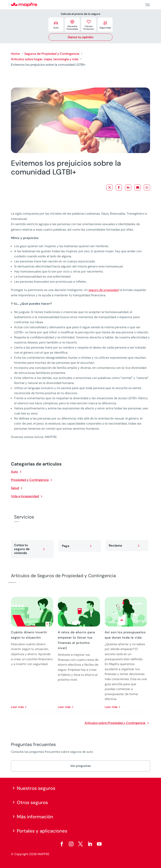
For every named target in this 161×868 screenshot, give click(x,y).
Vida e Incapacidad (25, 496)
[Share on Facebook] (119, 188)
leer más (17, 707)
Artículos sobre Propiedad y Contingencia (115, 723)
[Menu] (148, 5)
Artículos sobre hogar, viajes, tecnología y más (45, 59)
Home (15, 54)
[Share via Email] (138, 188)
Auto (14, 472)
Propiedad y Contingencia (30, 480)
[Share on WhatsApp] (147, 188)
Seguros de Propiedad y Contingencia (52, 54)
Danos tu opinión (81, 37)
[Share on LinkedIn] (128, 188)
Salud (15, 488)
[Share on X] (109, 188)
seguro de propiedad (104, 290)
